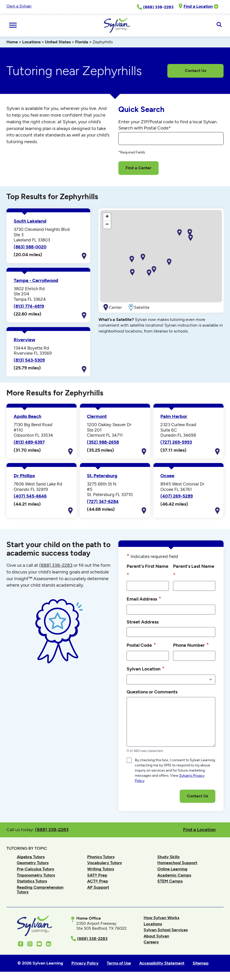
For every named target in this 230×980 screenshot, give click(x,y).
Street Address (143, 622)
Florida (82, 42)
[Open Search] (219, 25)
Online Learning (172, 869)
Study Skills (168, 857)
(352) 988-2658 (103, 442)
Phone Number (191, 645)
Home (12, 42)
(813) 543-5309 (29, 360)
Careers (151, 942)
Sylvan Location (146, 669)
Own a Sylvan (19, 6)
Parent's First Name (147, 571)
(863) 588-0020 (30, 247)
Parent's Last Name (194, 571)
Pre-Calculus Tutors (35, 869)
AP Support (98, 887)
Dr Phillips (24, 476)
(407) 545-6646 (30, 496)
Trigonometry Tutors (36, 875)
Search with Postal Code (145, 128)
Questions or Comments (152, 692)
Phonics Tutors (101, 857)
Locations (31, 42)
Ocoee (167, 476)
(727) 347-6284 (103, 501)
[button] (169, 262)
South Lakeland (30, 221)
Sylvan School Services (166, 930)
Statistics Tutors (32, 881)
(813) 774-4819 (29, 306)
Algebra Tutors (31, 857)
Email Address (144, 599)
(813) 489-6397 (29, 442)
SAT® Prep (97, 875)
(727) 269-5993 (176, 442)
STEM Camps (170, 881)
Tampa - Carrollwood (36, 280)
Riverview (24, 340)
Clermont (97, 416)
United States (58, 42)
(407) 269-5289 (177, 496)
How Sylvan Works (161, 918)
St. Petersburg (102, 476)
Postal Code (141, 645)
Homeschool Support (177, 863)
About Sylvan (156, 936)
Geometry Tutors (33, 863)
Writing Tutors (101, 869)
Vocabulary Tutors (104, 863)
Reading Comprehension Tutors (40, 890)
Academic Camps (174, 875)
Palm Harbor (174, 416)
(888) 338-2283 (52, 829)
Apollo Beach (27, 416)
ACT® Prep (98, 881)
